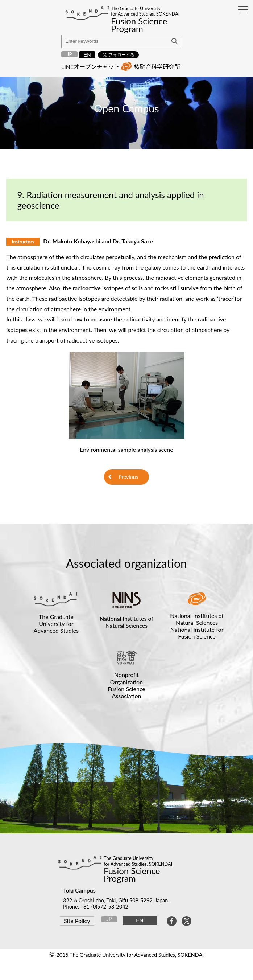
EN (87, 55)
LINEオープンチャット (90, 67)
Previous (128, 477)
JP (69, 54)
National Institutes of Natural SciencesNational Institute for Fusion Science (197, 626)
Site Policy (77, 921)
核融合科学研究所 (157, 67)
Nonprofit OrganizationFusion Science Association (126, 685)
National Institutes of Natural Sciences (126, 622)
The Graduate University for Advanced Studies (56, 624)
